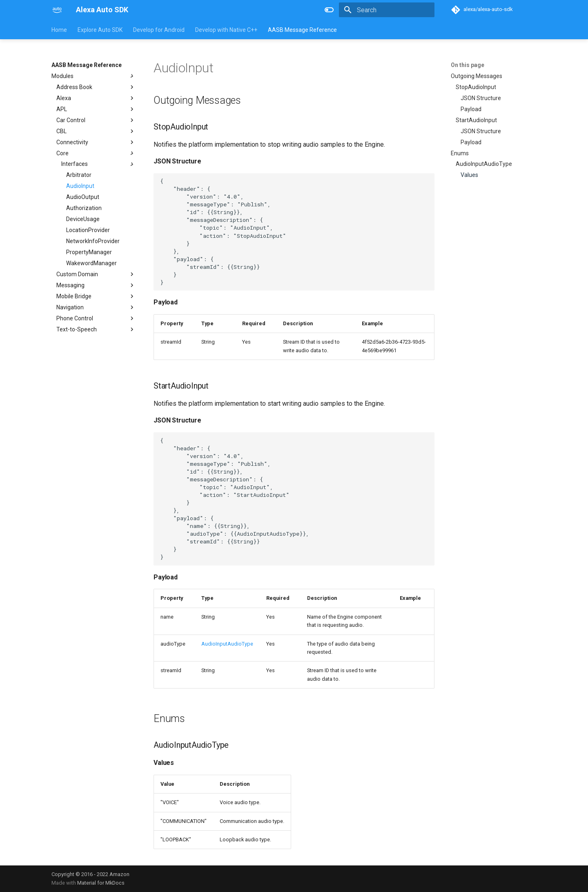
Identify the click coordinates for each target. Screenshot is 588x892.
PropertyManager (89, 252)
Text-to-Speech (96, 329)
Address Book (96, 87)
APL (96, 109)
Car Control (96, 120)
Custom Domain (96, 274)
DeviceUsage (83, 219)
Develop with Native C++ (226, 30)
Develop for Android (159, 30)
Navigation (96, 307)
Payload (471, 109)
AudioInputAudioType (484, 164)
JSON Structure (481, 98)
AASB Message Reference (302, 30)
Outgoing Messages (477, 76)
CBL (96, 131)
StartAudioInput (476, 120)
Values (469, 175)
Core (96, 153)
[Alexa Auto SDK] (57, 10)
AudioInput (80, 186)
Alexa (96, 98)
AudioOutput (83, 197)
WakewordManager (91, 263)
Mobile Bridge (96, 296)
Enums (460, 153)
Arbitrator (79, 175)
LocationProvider (88, 230)
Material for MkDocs (101, 883)
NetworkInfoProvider (93, 241)
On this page (468, 65)
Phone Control (96, 318)
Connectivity (96, 142)
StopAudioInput (476, 87)
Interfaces (98, 164)
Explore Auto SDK (100, 30)
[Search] (387, 10)
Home (59, 30)
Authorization (84, 208)
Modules (94, 76)
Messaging (96, 285)
